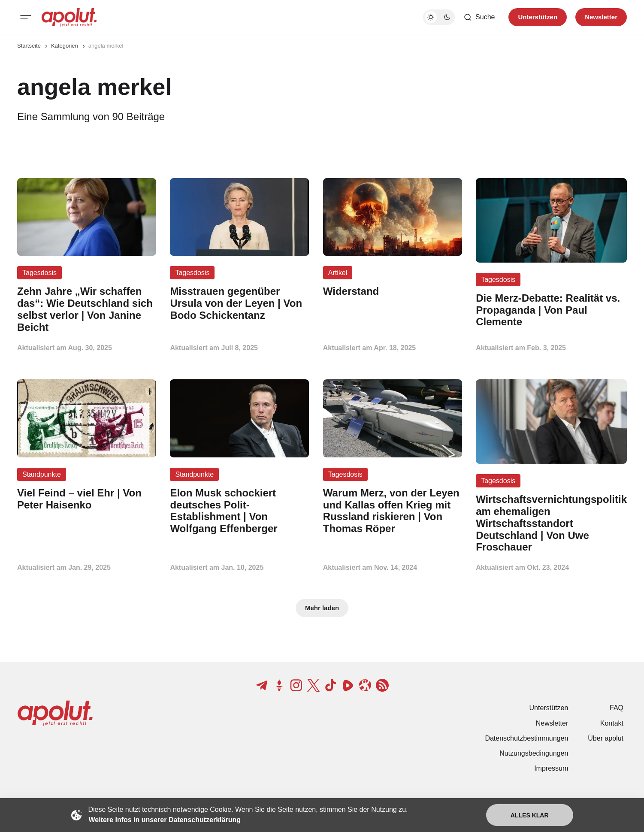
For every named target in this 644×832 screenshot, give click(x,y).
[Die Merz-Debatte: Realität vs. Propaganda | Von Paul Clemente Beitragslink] (551, 310)
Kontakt (612, 723)
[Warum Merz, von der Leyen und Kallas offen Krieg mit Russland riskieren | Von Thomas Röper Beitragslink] (393, 511)
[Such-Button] (479, 17)
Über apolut (606, 738)
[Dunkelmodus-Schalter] (439, 17)
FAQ (617, 708)
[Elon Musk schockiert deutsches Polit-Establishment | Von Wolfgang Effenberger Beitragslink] (239, 511)
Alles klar (530, 815)
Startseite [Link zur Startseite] (29, 46)
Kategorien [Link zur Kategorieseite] (65, 46)
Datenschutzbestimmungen (526, 738)
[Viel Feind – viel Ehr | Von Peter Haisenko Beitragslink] (87, 499)
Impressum (551, 768)
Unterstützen (549, 708)
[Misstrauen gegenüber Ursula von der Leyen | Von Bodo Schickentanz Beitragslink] (239, 303)
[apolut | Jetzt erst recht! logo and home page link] (69, 17)
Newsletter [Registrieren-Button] (601, 17)
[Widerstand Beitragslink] (393, 291)
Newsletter (552, 723)
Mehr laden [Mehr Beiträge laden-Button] (322, 608)
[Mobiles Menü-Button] (26, 17)
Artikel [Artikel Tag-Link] (338, 273)
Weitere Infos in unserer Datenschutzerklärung (165, 820)
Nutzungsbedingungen (534, 753)
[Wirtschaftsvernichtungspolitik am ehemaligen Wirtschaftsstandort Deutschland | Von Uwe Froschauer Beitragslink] (551, 523)
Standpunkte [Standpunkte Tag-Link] (42, 474)
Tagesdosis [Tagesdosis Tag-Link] (39, 273)
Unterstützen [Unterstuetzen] (538, 17)
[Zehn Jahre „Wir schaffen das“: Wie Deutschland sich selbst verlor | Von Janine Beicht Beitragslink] (87, 309)
